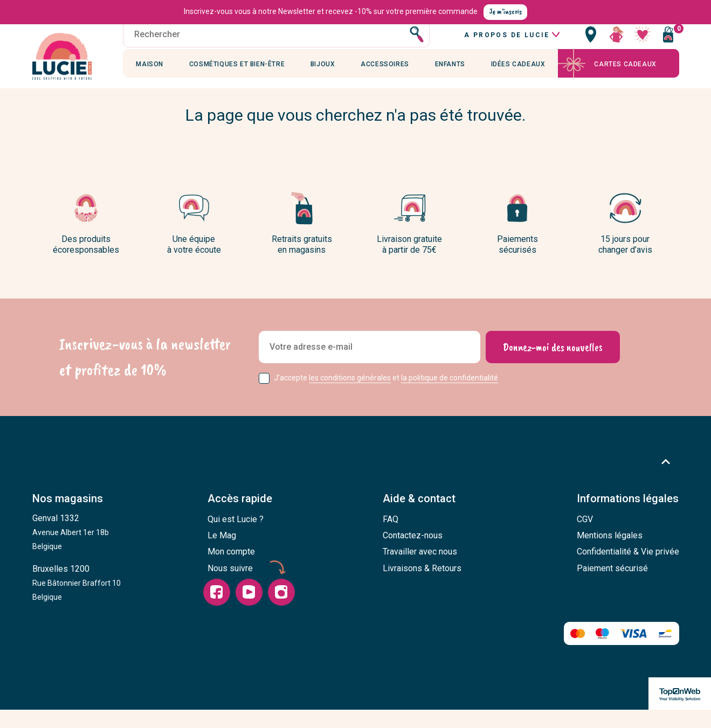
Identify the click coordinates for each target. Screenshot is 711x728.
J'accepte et (386, 397)
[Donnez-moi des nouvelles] (553, 366)
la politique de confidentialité (450, 397)
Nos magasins (68, 518)
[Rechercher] (277, 46)
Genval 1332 (71, 551)
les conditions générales (350, 397)
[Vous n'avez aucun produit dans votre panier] (668, 46)
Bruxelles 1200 (77, 601)
